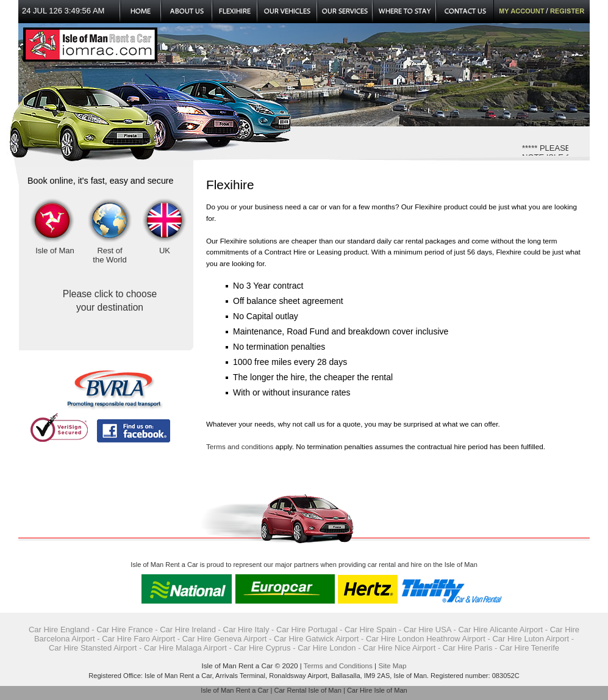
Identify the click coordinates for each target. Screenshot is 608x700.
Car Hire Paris (468, 648)
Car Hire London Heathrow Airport (426, 639)
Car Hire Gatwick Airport (316, 639)
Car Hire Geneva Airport (225, 639)
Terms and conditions (240, 446)
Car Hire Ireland (188, 630)
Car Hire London (327, 648)
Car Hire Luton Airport (531, 639)
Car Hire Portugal (307, 630)
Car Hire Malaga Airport (185, 648)
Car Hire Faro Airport (138, 639)
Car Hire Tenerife (529, 648)
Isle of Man (55, 251)
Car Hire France (124, 630)
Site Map (392, 666)
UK (165, 251)
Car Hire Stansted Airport (93, 648)
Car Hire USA (427, 630)
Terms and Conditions (338, 666)
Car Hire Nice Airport (399, 648)
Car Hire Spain (370, 630)
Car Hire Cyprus (262, 648)
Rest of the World (109, 255)
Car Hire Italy (246, 630)
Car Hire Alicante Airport (500, 630)
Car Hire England (59, 630)
